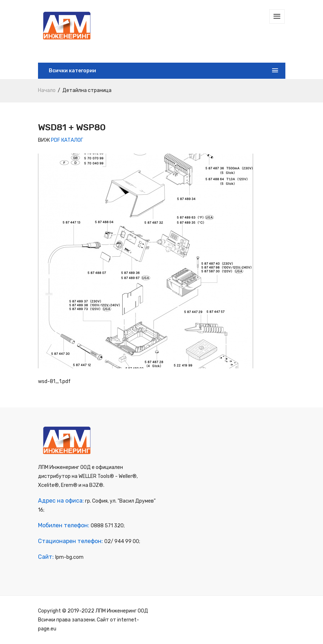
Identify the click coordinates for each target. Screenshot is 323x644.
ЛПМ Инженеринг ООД (122, 611)
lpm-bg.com (69, 557)
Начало (47, 90)
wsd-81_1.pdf (54, 381)
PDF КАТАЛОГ (67, 140)
